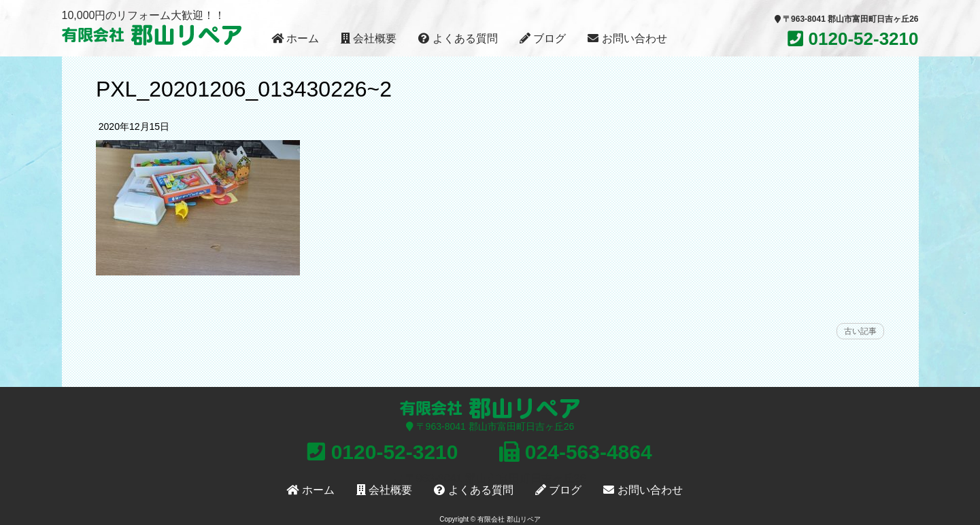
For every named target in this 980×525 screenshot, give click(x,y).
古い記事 (860, 331)
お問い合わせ (627, 38)
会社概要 (369, 38)
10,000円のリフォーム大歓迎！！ (144, 16)
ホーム (295, 38)
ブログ (543, 38)
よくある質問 (458, 38)
